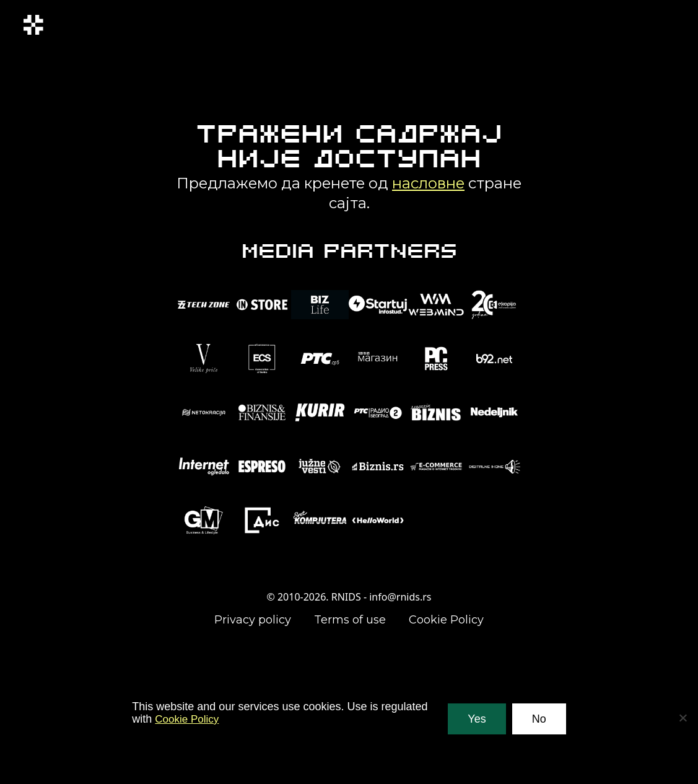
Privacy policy (253, 620)
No (539, 719)
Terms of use (350, 620)
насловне (428, 183)
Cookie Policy (446, 620)
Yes (477, 719)
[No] (683, 718)
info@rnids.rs (400, 597)
